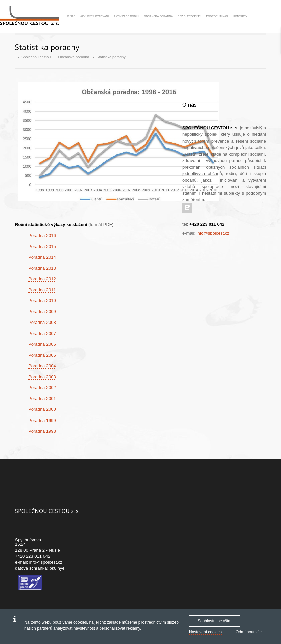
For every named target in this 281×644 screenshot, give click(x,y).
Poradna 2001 (42, 399)
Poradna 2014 (42, 257)
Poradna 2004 (42, 366)
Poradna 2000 (42, 409)
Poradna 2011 (42, 290)
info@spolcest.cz (213, 233)
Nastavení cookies (205, 632)
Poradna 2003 (42, 377)
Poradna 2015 (42, 246)
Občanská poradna (73, 57)
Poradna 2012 (42, 279)
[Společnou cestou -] (32, 16)
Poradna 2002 (42, 388)
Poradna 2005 (42, 355)
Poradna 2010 (42, 301)
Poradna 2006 (42, 344)
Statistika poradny (111, 57)
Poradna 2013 (42, 268)
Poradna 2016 (42, 235)
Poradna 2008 (42, 322)
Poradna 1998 (42, 431)
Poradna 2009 (42, 312)
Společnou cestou (36, 57)
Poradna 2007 (42, 333)
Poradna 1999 (42, 420)
